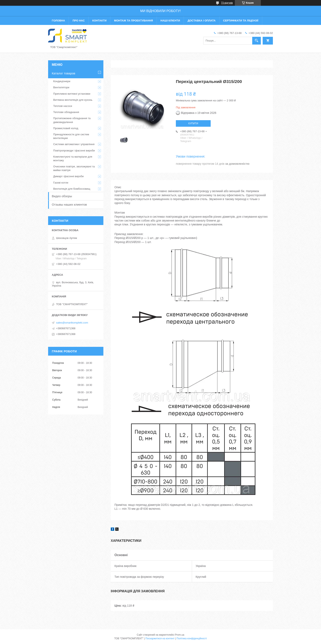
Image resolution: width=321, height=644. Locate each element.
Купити (193, 123)
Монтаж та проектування (133, 21)
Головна (58, 21)
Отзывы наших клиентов (69, 204)
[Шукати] (257, 41)
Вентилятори (61, 87)
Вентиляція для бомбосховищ (72, 189)
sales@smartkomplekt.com (72, 323)
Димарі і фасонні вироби (68, 176)
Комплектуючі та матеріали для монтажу (73, 158)
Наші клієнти (170, 21)
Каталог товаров (64, 73)
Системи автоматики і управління (74, 144)
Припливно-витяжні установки (72, 94)
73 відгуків (227, 3)
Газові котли (61, 183)
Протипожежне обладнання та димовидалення (72, 120)
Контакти (99, 21)
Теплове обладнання (66, 112)
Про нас (79, 21)
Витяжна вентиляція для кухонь (73, 100)
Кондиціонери (62, 81)
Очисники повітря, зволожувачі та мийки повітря (74, 168)
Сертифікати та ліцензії (241, 21)
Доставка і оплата (201, 21)
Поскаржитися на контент (160, 638)
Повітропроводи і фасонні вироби (74, 151)
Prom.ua (180, 635)
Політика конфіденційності (192, 638)
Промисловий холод (66, 128)
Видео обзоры (62, 196)
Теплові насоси (63, 106)
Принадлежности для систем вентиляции (71, 136)
